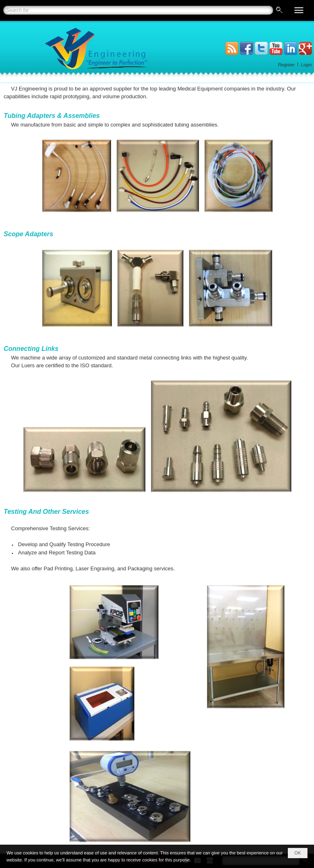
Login (306, 65)
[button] (299, 10)
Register (286, 65)
